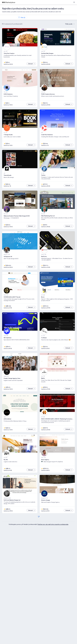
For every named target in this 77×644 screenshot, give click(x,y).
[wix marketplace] (9, 2)
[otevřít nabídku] (74, 2)
